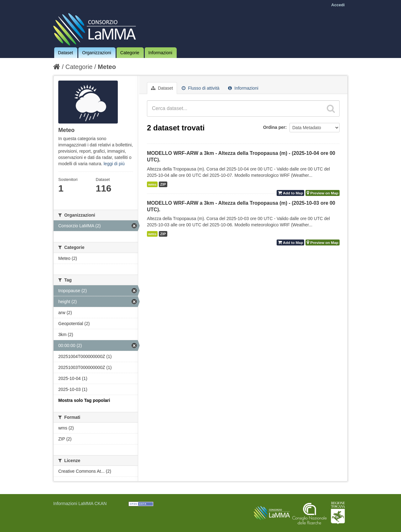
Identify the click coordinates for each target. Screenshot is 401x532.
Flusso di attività (200, 88)
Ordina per (274, 127)
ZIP (163, 184)
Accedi (338, 5)
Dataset (65, 53)
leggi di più (114, 164)
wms (152, 184)
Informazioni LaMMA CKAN (80, 503)
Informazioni (160, 53)
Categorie (130, 53)
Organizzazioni (97, 53)
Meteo (107, 67)
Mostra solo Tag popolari (84, 400)
